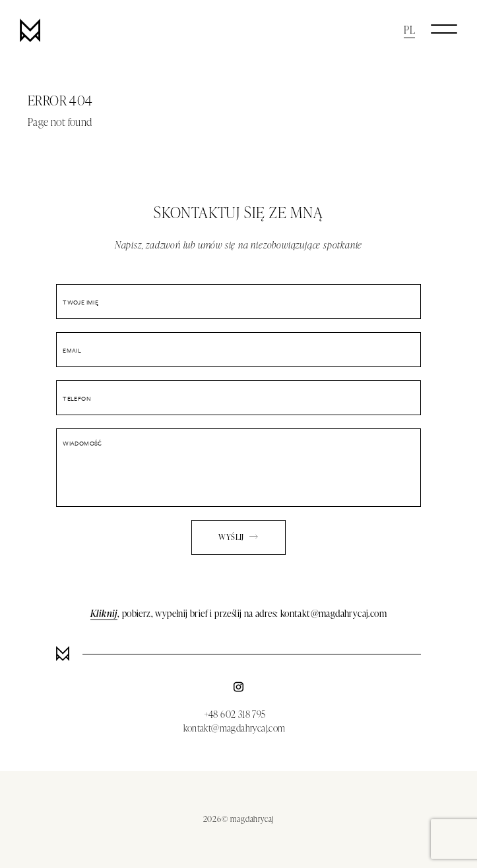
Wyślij (238, 537)
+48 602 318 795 (235, 714)
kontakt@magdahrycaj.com (234, 728)
